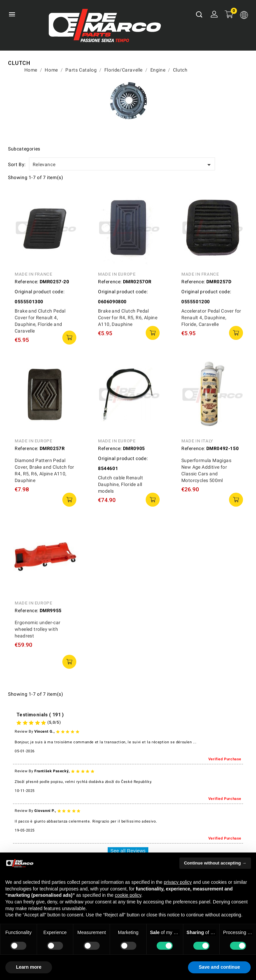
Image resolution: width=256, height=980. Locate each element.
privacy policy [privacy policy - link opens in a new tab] (178, 882)
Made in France (33, 274)
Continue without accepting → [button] (215, 863)
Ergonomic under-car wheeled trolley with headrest (38, 629)
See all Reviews (128, 851)
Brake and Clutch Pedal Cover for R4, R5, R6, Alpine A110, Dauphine (128, 318)
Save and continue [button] (219, 967)
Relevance (123, 165)
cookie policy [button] (128, 895)
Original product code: (39, 292)
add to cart (69, 338)
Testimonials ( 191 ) (40, 715)
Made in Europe (117, 274)
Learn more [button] (29, 967)
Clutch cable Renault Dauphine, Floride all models (120, 484)
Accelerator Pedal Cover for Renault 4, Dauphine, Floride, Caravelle (211, 318)
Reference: (26, 282)
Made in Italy (197, 441)
